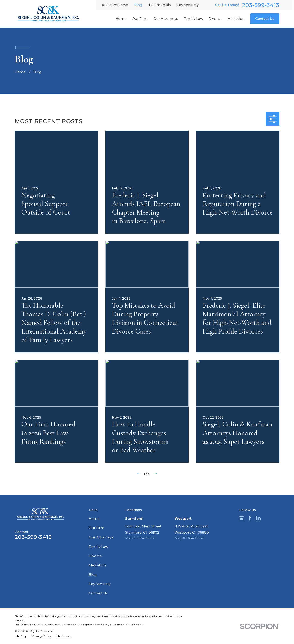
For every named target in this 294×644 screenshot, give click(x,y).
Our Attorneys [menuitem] (166, 19)
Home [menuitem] (121, 19)
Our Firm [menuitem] (140, 19)
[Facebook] (250, 518)
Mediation (97, 565)
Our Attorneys (101, 537)
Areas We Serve (115, 5)
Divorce (95, 556)
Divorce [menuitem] (215, 19)
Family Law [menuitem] (193, 19)
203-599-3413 (261, 5)
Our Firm (97, 528)
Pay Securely (188, 5)
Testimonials (160, 5)
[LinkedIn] (258, 518)
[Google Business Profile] (241, 518)
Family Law (98, 547)
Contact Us (265, 19)
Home (94, 519)
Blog (138, 5)
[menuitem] (21, 636)
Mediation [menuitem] (236, 19)
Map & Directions (140, 538)
